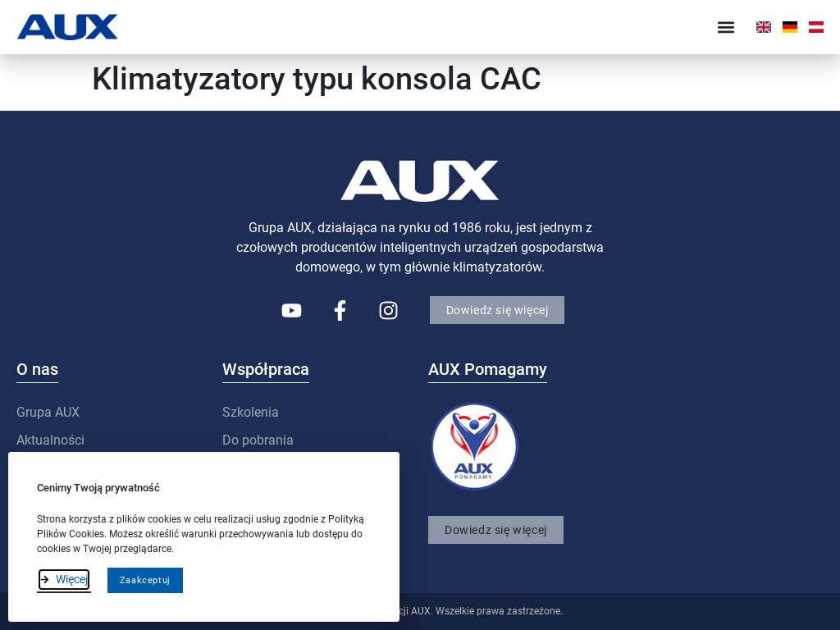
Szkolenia (251, 412)
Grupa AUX (48, 412)
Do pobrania (258, 440)
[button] (726, 27)
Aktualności (50, 440)
